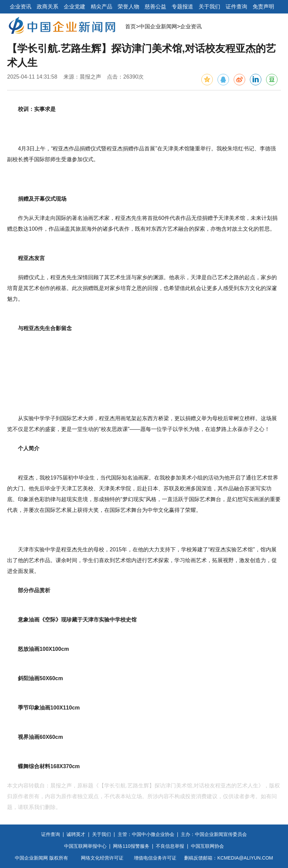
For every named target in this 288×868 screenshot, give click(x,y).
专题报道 (182, 7)
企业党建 (75, 7)
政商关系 (48, 7)
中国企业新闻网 (158, 26)
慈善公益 (155, 7)
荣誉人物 (128, 7)
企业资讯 (21, 7)
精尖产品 (102, 7)
